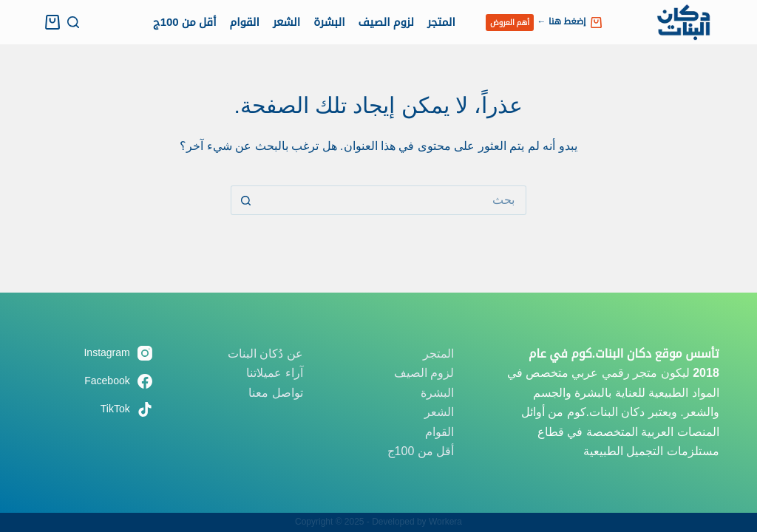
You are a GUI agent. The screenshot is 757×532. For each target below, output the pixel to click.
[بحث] (73, 22)
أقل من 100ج (185, 22)
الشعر (286, 22)
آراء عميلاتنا (274, 373)
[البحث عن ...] (393, 200)
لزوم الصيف (386, 22)
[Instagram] (95, 353)
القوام (244, 22)
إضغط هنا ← (543, 23)
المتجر (441, 22)
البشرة (329, 22)
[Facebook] (95, 381)
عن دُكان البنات (265, 354)
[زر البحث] (245, 200)
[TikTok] (95, 409)
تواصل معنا (275, 393)
